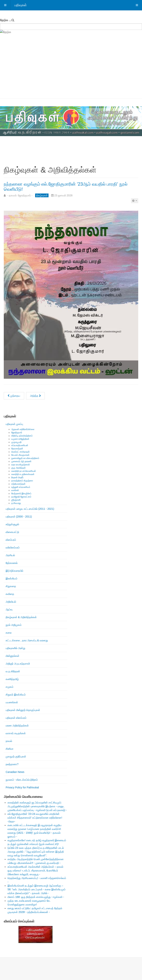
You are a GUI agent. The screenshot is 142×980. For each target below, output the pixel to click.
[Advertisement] (71, 70)
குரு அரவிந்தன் (19, 468)
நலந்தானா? (12, 764)
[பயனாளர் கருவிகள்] (135, 201)
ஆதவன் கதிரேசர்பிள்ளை (23, 429)
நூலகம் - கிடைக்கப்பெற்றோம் (22, 780)
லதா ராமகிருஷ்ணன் (21, 465)
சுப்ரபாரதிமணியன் (20, 445)
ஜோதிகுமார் (17, 433)
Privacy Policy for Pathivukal (22, 787)
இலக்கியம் (12, 578)
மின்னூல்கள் (12, 656)
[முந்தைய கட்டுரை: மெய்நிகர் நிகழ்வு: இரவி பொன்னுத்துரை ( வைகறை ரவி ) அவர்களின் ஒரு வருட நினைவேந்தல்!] (14, 396)
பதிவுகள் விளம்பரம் (16, 718)
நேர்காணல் (12, 563)
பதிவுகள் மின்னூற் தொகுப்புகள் (23, 710)
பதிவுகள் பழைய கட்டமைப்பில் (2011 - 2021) (30, 509)
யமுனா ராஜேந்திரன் (20, 439)
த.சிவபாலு (16, 503)
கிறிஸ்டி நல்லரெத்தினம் (22, 436)
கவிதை (10, 594)
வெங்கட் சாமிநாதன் (20, 452)
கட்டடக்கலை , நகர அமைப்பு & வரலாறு (27, 640)
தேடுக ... (6, 20)
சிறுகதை (11, 586)
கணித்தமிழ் (12, 679)
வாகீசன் (15, 490)
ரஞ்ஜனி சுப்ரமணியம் (21, 487)
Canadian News (15, 772)
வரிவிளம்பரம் (13, 547)
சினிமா (10, 749)
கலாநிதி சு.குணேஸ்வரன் (23, 474)
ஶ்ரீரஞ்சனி (16, 500)
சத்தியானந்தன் (18, 484)
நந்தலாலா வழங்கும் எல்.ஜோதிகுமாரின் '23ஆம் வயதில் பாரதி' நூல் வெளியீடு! (66, 186)
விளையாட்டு (12, 532)
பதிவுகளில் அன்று (15, 648)
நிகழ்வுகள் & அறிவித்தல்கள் (21, 617)
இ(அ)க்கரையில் (14, 571)
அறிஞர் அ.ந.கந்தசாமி (18, 664)
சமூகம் (10, 687)
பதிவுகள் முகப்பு (14, 424)
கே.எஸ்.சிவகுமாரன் (20, 455)
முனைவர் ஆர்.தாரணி (21, 461)
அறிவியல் (11, 602)
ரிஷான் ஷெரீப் (17, 477)
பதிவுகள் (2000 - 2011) (19, 517)
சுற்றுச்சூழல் (12, 524)
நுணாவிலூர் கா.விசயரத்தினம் (25, 458)
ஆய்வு (9, 609)
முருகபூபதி (16, 442)
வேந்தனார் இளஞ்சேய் (21, 493)
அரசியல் (10, 555)
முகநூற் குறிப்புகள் (16, 756)
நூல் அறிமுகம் (14, 625)
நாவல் (9, 741)
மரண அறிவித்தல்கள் (17, 726)
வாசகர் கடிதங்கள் (16, 733)
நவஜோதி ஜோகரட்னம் (21, 497)
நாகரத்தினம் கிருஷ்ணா (22, 481)
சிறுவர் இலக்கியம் (16, 695)
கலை (9, 633)
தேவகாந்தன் (17, 449)
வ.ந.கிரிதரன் (13, 671)
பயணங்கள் (12, 702)
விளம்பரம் (11, 540)
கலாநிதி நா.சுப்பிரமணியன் (24, 471)
